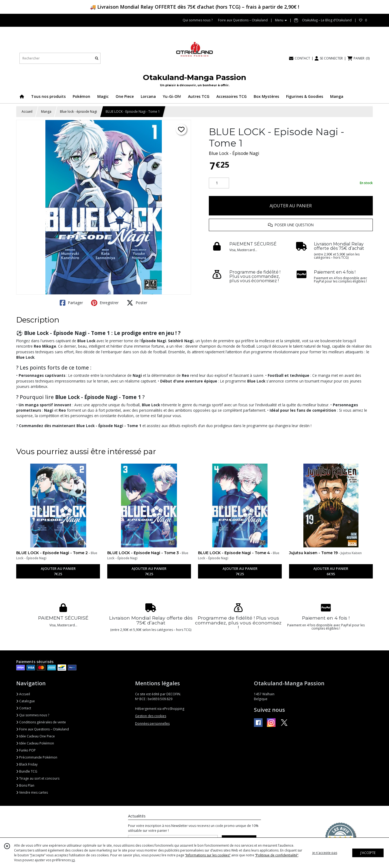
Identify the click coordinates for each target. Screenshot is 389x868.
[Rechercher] (97, 58)
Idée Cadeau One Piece (36, 736)
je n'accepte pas (325, 853)
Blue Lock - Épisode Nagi (234, 153)
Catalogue (26, 701)
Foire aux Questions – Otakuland (43, 729)
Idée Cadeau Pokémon (35, 743)
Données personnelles (152, 724)
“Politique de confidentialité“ (277, 855)
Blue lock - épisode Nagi (78, 112)
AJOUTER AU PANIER (291, 206)
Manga (46, 112)
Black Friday (27, 764)
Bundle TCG (27, 771)
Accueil (27, 112)
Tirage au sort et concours (38, 778)
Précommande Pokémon (37, 757)
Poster (137, 303)
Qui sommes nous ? (33, 715)
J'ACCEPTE (368, 853)
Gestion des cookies (151, 716)
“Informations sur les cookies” (208, 855)
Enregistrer (105, 303)
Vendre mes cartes (32, 792)
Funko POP (26, 750)
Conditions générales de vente (41, 722)
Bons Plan (25, 785)
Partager (71, 303)
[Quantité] (219, 183)
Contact (24, 708)
